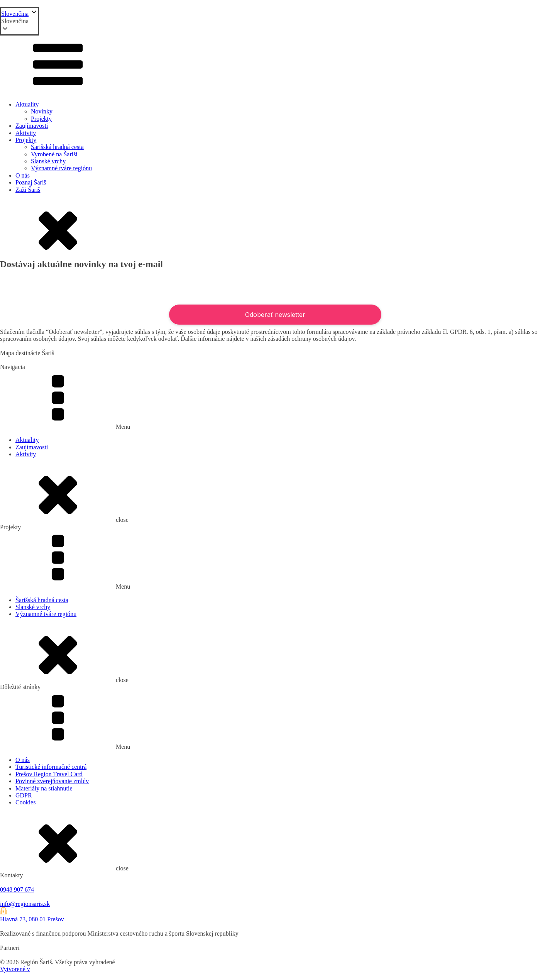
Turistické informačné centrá (51, 767)
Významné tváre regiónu (61, 168)
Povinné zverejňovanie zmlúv (52, 781)
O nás (23, 175)
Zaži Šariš (28, 190)
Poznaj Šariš (31, 182)
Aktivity (26, 133)
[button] (19, 21)
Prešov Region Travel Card (49, 774)
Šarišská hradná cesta (57, 147)
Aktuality (27, 104)
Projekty (41, 119)
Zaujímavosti (32, 126)
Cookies (25, 802)
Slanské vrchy (48, 161)
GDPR (24, 795)
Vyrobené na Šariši (54, 154)
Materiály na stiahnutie (44, 788)
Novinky (42, 111)
